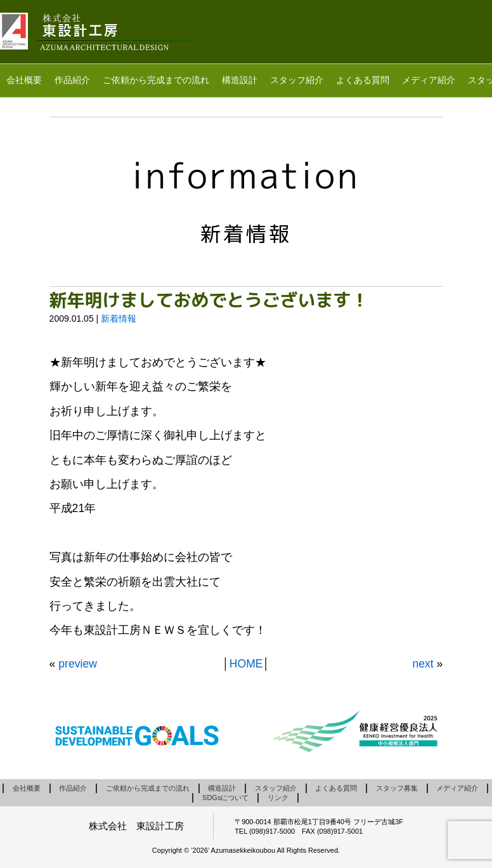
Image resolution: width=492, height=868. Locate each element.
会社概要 (24, 80)
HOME (246, 664)
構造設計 (240, 80)
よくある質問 (363, 80)
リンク (278, 798)
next (423, 664)
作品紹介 (72, 80)
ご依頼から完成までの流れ (156, 80)
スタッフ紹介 (297, 80)
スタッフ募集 (397, 788)
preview (78, 664)
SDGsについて (225, 798)
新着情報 (119, 319)
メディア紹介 (429, 80)
